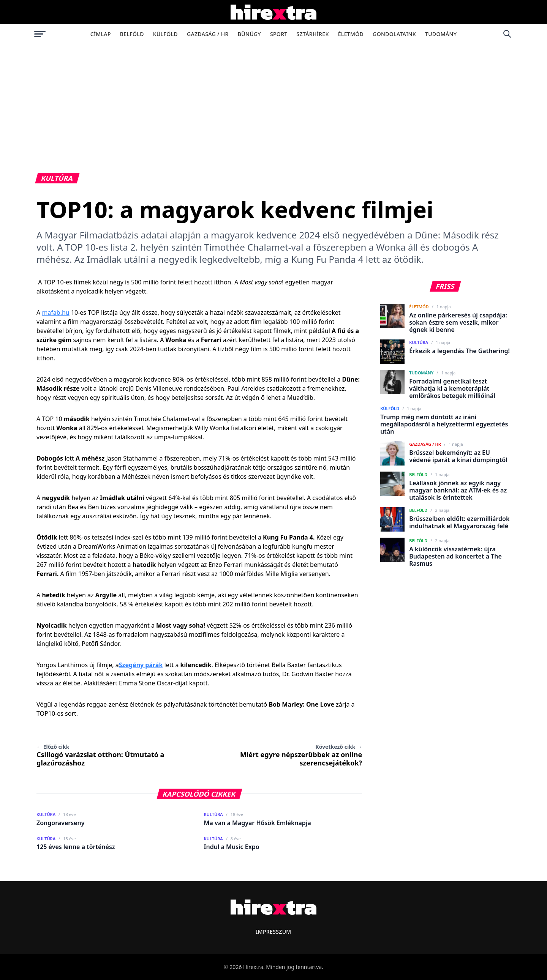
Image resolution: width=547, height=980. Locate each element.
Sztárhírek (313, 34)
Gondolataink (394, 34)
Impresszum (273, 932)
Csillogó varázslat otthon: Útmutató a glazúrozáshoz (100, 755)
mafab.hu (55, 312)
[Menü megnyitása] (40, 34)
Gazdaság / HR (208, 34)
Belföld (132, 34)
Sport (279, 34)
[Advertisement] (273, 100)
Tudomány (441, 34)
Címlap (101, 34)
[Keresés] (507, 34)
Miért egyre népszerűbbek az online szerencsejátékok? (301, 755)
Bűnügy (249, 34)
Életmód (351, 34)
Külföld (165, 34)
